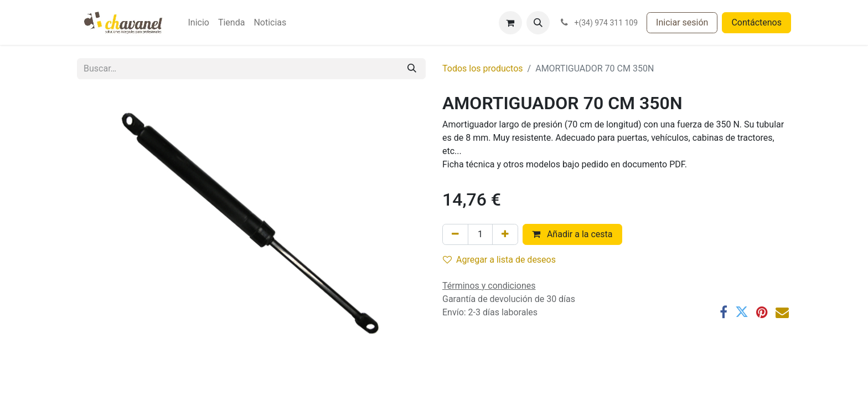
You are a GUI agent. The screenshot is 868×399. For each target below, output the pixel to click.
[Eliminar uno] (455, 234)
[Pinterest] (762, 312)
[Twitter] (742, 312)
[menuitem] (198, 23)
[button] (538, 23)
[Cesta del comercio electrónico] (510, 23)
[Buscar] (412, 69)
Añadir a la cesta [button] (572, 234)
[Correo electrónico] (782, 312)
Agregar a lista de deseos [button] (499, 260)
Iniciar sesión (682, 22)
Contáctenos (756, 22)
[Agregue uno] (505, 234)
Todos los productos (483, 68)
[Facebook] (724, 312)
